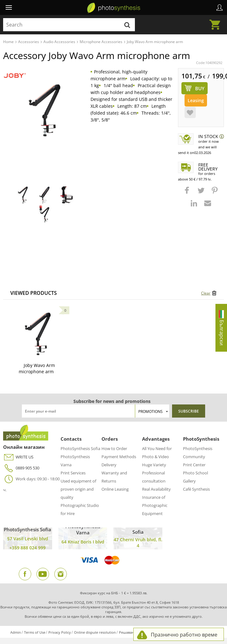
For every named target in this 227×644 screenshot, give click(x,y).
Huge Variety (154, 465)
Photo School (195, 473)
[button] (188, 193)
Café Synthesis (196, 489)
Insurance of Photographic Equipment (155, 505)
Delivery (109, 465)
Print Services (73, 473)
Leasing (196, 100)
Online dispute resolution (95, 632)
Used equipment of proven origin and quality (78, 489)
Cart (217, 21)
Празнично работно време (184, 635)
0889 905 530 (21, 468)
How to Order (114, 448)
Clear (206, 293)
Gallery (189, 481)
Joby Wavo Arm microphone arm (37, 368)
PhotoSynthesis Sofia (80, 448)
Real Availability (156, 489)
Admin (16, 632)
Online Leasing (115, 489)
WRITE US (18, 457)
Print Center (194, 465)
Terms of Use (35, 632)
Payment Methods (119, 457)
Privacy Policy (60, 632)
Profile (220, 7)
